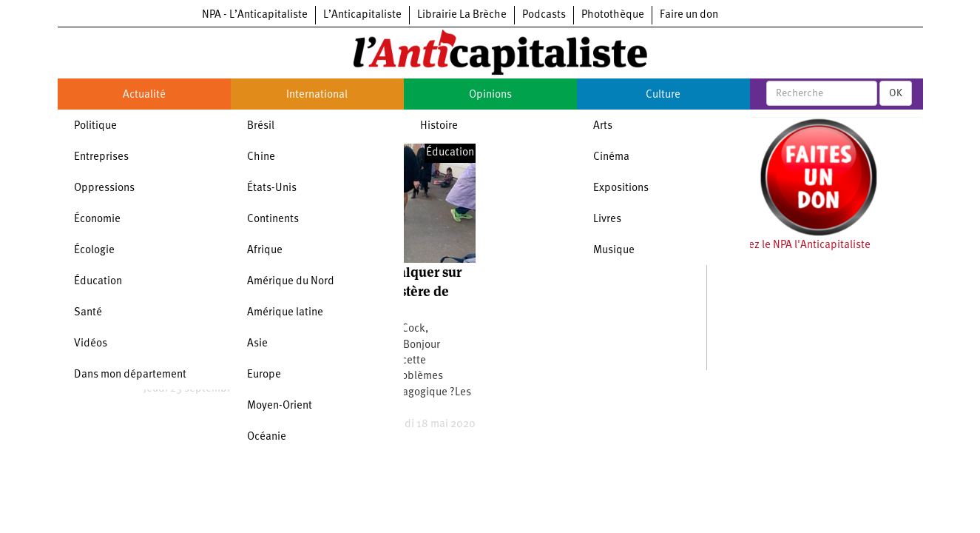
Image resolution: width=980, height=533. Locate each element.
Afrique (265, 251)
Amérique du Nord (291, 282)
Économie (97, 219)
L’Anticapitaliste (362, 15)
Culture (663, 95)
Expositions (621, 188)
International (317, 95)
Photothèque (613, 15)
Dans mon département (130, 375)
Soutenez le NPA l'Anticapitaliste (793, 245)
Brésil (261, 126)
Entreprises (101, 157)
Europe (264, 375)
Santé (88, 313)
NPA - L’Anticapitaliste (255, 15)
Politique (95, 126)
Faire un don (689, 15)
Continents (273, 219)
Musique (614, 251)
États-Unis (272, 188)
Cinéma (611, 157)
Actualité (144, 95)
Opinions (490, 95)
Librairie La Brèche (462, 15)
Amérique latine (285, 313)
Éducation (98, 282)
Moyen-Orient (280, 406)
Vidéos (91, 344)
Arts (603, 126)
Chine (261, 157)
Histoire (439, 126)
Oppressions (104, 188)
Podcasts (544, 15)
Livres (607, 219)
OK (896, 93)
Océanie (267, 437)
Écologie (94, 251)
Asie (257, 344)
